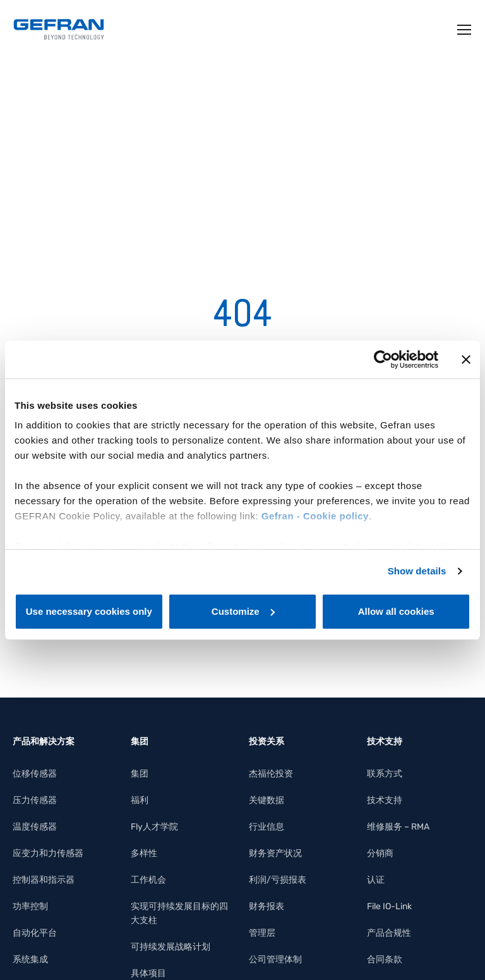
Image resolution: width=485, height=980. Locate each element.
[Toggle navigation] (465, 30)
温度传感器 (35, 827)
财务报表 (266, 906)
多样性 (144, 853)
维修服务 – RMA (398, 827)
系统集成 (30, 959)
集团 (140, 774)
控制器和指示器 (44, 880)
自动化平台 (35, 933)
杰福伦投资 (271, 774)
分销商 (380, 853)
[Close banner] (466, 360)
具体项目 (148, 973)
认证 (376, 880)
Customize (243, 611)
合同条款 (385, 959)
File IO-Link (389, 906)
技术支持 (385, 800)
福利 (140, 800)
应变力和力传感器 (48, 853)
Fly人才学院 (154, 827)
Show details (417, 571)
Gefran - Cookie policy (315, 516)
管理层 (262, 933)
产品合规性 (389, 933)
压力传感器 (35, 800)
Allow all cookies (396, 611)
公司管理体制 (275, 959)
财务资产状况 (275, 853)
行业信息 (266, 827)
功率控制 (30, 906)
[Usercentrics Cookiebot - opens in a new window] (383, 360)
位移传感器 (35, 774)
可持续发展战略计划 (171, 947)
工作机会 (148, 880)
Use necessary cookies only (89, 611)
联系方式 (385, 774)
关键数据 (266, 800)
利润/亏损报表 (278, 880)
